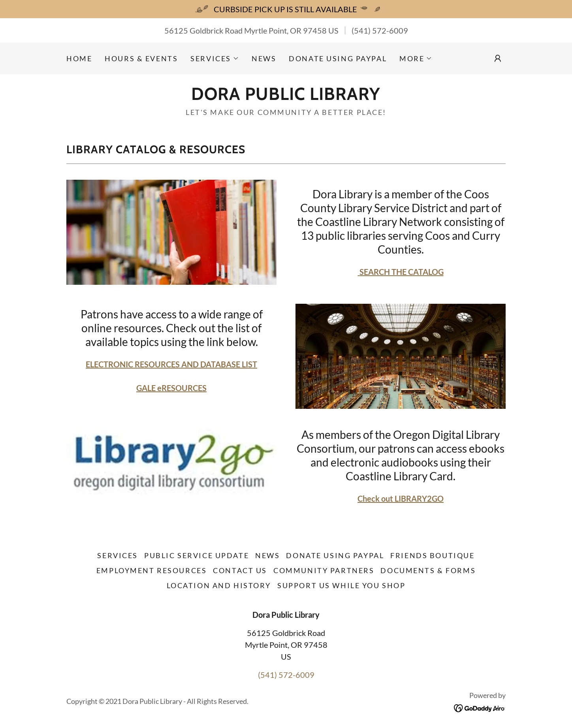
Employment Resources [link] (151, 570)
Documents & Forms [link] (428, 570)
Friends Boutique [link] (432, 555)
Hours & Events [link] (141, 58)
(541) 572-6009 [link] (380, 30)
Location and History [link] (219, 585)
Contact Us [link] (240, 570)
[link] (286, 97)
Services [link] (118, 555)
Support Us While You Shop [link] (341, 585)
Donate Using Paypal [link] (338, 58)
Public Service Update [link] (197, 555)
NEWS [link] (264, 58)
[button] (215, 58)
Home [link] (79, 58)
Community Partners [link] (324, 570)
